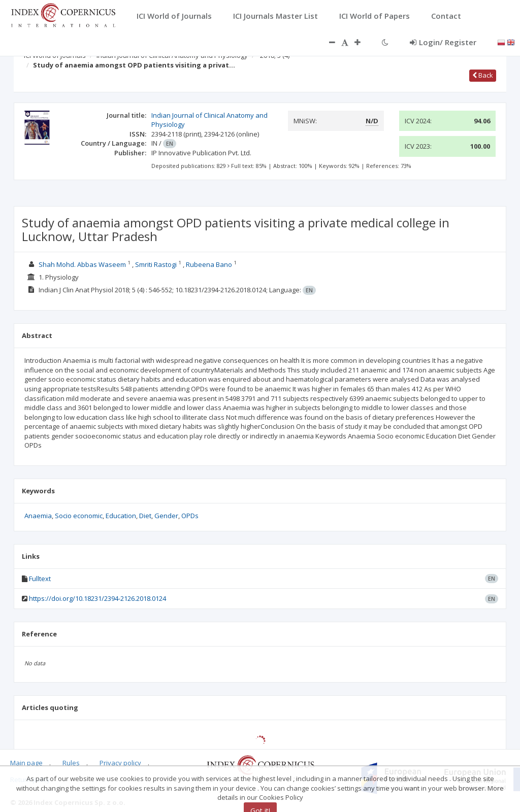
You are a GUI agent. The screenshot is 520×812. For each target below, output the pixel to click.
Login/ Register (443, 42)
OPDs (190, 516)
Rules (71, 763)
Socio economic (79, 516)
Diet (145, 516)
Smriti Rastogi (156, 264)
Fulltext (40, 579)
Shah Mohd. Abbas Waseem (82, 264)
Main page (26, 763)
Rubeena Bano (209, 264)
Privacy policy (120, 763)
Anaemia (38, 516)
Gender (166, 516)
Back (483, 75)
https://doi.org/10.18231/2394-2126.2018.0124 (97, 598)
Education (121, 516)
